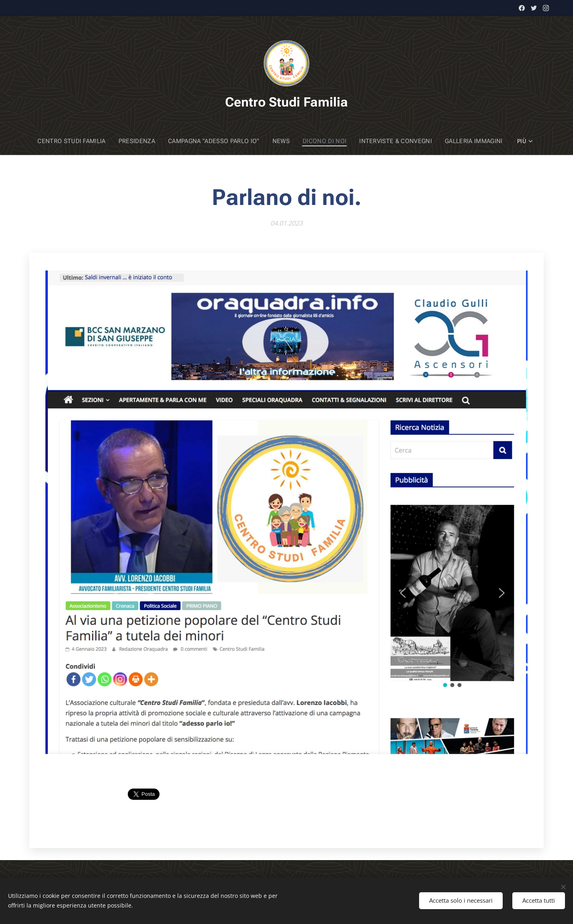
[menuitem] (79, 141)
